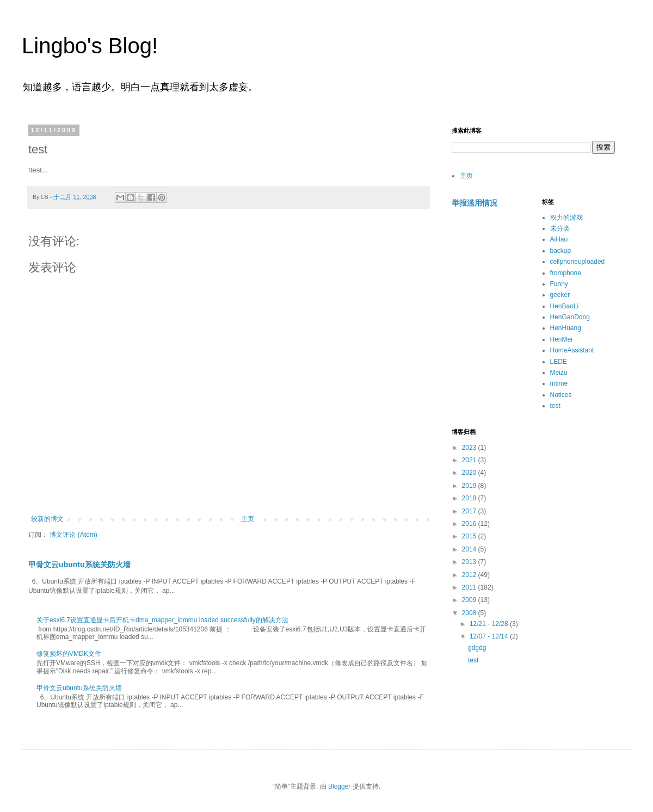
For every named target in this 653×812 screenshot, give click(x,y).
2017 (470, 511)
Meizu (559, 373)
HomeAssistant (572, 350)
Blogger (339, 786)
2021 (470, 460)
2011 (470, 587)
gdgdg (477, 648)
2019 (470, 486)
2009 (470, 600)
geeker (560, 295)
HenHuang (566, 328)
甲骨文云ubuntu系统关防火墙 (79, 565)
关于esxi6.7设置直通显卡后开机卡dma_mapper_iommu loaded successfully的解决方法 (162, 620)
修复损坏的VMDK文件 (69, 654)
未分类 (560, 228)
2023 (470, 448)
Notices (561, 395)
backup (561, 251)
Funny (559, 284)
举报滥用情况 (475, 203)
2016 (470, 524)
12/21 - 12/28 (490, 624)
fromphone (566, 273)
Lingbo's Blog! (90, 46)
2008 (470, 613)
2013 (470, 562)
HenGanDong (570, 317)
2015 (470, 536)
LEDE (559, 362)
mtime (559, 383)
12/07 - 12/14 (490, 636)
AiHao (559, 239)
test (555, 406)
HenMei (561, 339)
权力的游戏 (566, 218)
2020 (470, 473)
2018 (470, 498)
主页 (248, 519)
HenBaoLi (565, 306)
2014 (470, 549)
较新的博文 (47, 519)
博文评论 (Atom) (73, 535)
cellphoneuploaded (578, 262)
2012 (470, 575)
